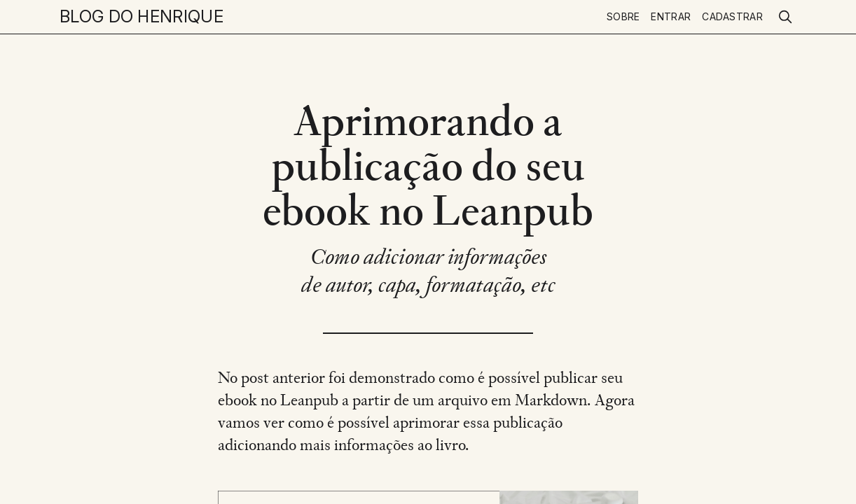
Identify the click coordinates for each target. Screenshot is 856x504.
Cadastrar (732, 16)
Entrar (671, 16)
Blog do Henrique (141, 16)
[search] (785, 17)
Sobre (623, 16)
